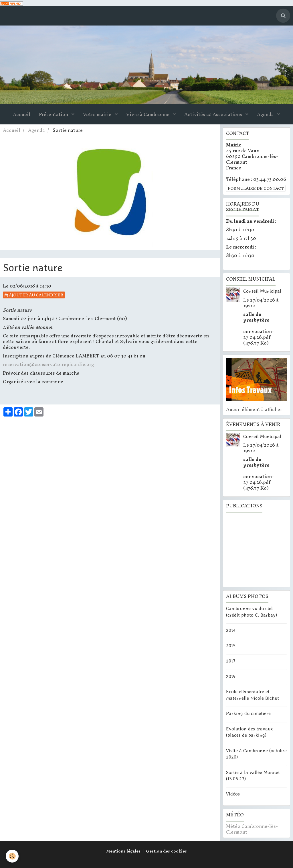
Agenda (266, 114)
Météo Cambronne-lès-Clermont (252, 829)
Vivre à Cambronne (148, 114)
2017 (231, 661)
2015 (231, 645)
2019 (231, 676)
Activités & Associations (214, 114)
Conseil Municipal (262, 291)
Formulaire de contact (256, 188)
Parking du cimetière (248, 713)
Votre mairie (98, 114)
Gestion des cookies (166, 851)
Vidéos (233, 794)
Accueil (22, 114)
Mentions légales (123, 851)
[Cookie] (12, 856)
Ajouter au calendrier (34, 295)
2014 (231, 630)
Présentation (54, 114)
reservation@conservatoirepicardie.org (48, 364)
